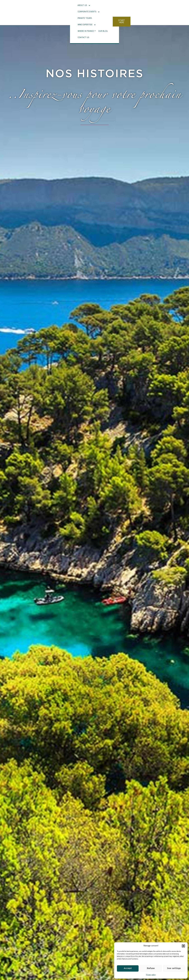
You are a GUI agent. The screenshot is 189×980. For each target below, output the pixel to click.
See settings (174, 968)
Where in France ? (129, 8)
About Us (48, 8)
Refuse (151, 968)
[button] (183, 946)
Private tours (89, 8)
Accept (128, 968)
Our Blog (145, 8)
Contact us (158, 8)
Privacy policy (151, 975)
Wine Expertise (108, 8)
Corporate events (68, 8)
